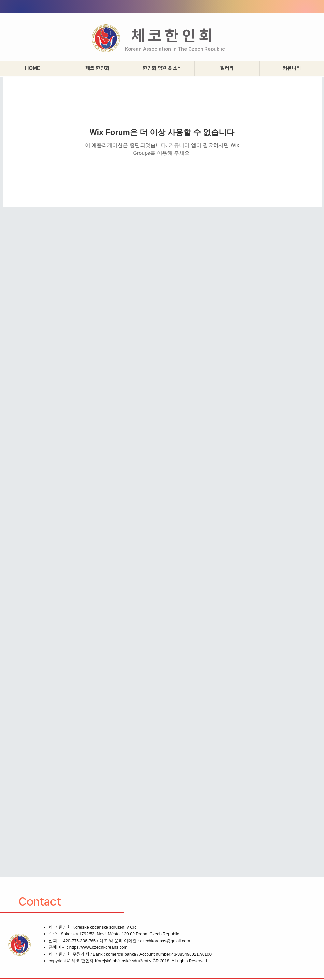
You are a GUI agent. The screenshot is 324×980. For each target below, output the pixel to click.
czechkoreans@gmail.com (165, 941)
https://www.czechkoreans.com (98, 947)
